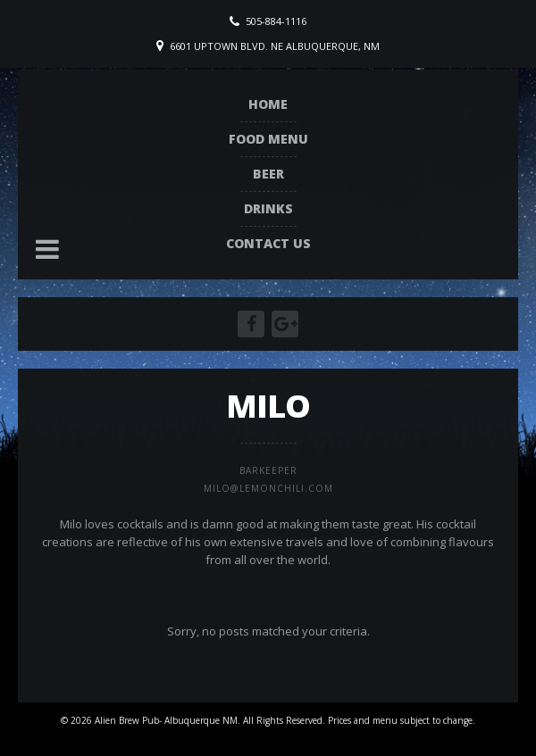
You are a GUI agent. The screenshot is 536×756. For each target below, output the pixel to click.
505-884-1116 (276, 21)
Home (268, 104)
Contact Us (268, 243)
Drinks (268, 208)
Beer (268, 174)
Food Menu (268, 139)
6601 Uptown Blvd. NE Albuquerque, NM (275, 46)
